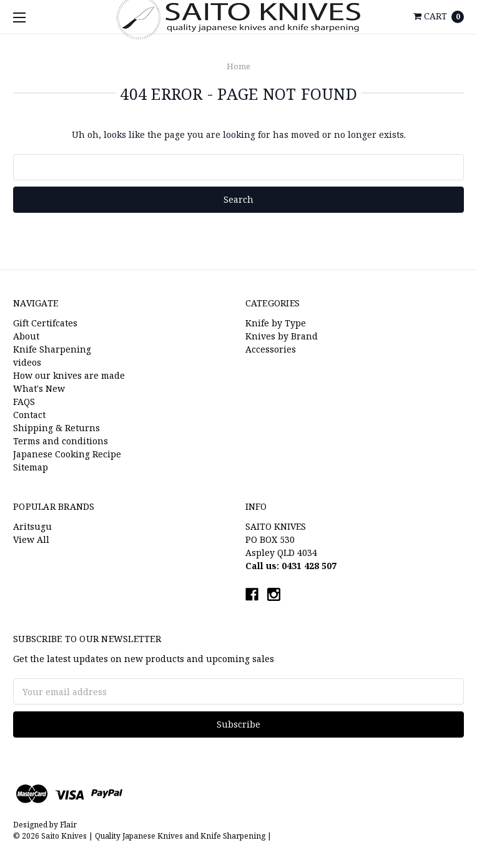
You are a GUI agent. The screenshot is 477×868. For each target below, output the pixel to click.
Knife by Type (276, 323)
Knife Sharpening (52, 349)
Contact (29, 415)
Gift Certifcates (45, 323)
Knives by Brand (282, 336)
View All (31, 539)
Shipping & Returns (57, 428)
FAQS (24, 402)
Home (238, 66)
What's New (39, 388)
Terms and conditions (61, 441)
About (26, 336)
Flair (68, 825)
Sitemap (31, 467)
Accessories (271, 349)
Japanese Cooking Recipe (67, 454)
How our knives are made (69, 375)
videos (27, 362)
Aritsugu (32, 526)
